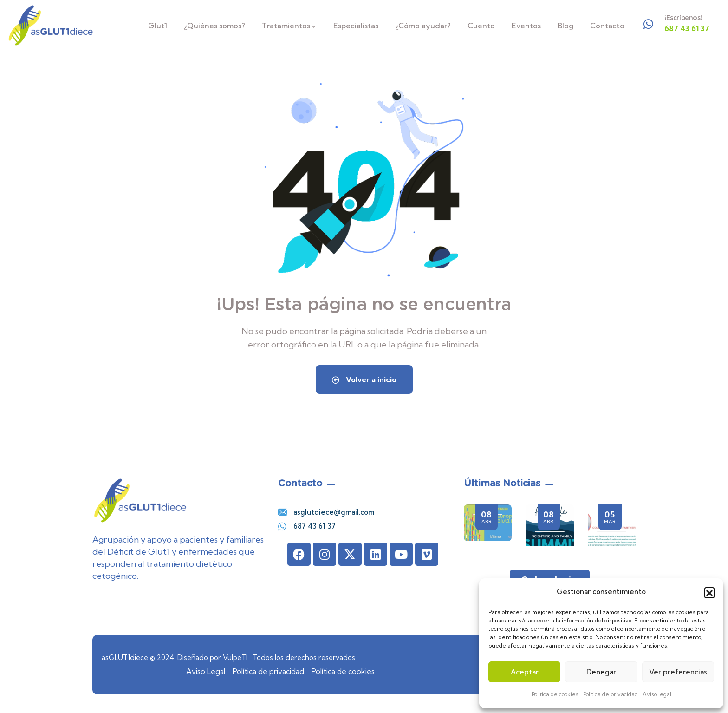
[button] (709, 592)
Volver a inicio (364, 379)
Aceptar (525, 672)
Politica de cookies (555, 694)
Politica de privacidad (611, 694)
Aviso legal (657, 694)
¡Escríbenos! (683, 18)
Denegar (601, 672)
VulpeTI (235, 657)
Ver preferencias (678, 672)
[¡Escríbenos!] (649, 24)
